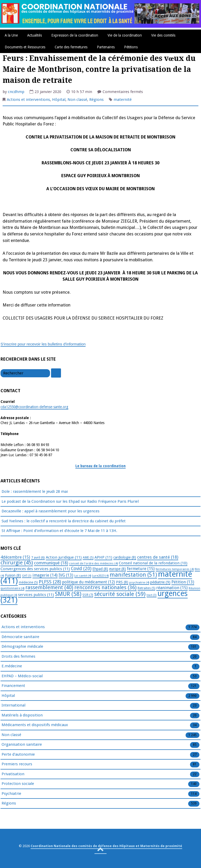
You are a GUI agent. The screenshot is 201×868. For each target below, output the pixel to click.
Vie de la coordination (125, 35)
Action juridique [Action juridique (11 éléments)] (64, 557)
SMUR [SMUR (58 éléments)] (68, 594)
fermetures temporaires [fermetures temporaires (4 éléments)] (175, 569)
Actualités (35, 35)
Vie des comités (163, 35)
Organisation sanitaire (22, 745)
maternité (123, 100)
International (13, 705)
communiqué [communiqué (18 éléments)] (51, 563)
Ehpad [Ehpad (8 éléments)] (100, 569)
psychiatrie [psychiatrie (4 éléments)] (139, 582)
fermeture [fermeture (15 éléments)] (141, 569)
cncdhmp (16, 92)
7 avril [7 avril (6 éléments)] (38, 557)
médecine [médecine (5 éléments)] (28, 582)
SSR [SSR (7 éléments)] (88, 595)
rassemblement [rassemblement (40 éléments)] (49, 587)
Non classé (77, 100)
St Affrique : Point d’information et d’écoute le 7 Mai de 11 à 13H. (59, 531)
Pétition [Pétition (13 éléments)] (183, 582)
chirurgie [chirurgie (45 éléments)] (17, 563)
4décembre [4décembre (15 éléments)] (15, 557)
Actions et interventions (28, 100)
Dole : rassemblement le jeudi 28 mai (35, 491)
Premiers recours (17, 764)
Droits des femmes (18, 657)
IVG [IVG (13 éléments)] (66, 575)
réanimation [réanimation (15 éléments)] (172, 588)
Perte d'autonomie (18, 755)
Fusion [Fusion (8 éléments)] (13, 575)
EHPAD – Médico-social (22, 676)
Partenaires (106, 47)
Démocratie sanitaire (20, 637)
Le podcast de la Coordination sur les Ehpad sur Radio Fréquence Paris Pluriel (70, 501)
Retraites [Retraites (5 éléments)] (146, 588)
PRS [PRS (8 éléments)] (122, 582)
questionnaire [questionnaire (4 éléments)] (12, 588)
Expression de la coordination (75, 35)
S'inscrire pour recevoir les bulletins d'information (43, 344)
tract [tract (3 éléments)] (152, 595)
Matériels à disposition (22, 715)
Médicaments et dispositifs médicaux (35, 725)
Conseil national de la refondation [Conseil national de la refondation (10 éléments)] (153, 563)
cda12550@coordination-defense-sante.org (34, 407)
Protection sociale (18, 784)
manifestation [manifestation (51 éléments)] (133, 575)
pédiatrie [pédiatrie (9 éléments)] (160, 582)
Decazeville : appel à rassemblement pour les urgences (51, 511)
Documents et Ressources (25, 47)
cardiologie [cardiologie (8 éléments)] (125, 557)
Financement (13, 686)
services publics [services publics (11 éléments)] (36, 595)
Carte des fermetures (71, 47)
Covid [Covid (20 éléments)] (81, 569)
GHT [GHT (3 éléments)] (27, 576)
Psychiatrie (11, 794)
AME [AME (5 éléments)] (88, 558)
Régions (96, 100)
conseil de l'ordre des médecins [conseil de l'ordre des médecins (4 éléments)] (93, 563)
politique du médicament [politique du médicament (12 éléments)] (88, 582)
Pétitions (131, 47)
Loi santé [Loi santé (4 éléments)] (83, 576)
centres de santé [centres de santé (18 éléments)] (158, 557)
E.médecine (12, 666)
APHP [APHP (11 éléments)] (103, 557)
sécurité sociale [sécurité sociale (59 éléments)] (120, 594)
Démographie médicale (22, 647)
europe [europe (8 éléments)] (118, 569)
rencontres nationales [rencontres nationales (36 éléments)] (105, 588)
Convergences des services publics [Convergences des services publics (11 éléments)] (35, 569)
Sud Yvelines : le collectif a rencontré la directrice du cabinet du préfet (64, 521)
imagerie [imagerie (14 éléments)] (45, 575)
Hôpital (59, 100)
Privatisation (13, 774)
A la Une (11, 35)
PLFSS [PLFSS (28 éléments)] (50, 582)
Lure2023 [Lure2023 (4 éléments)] (100, 576)
